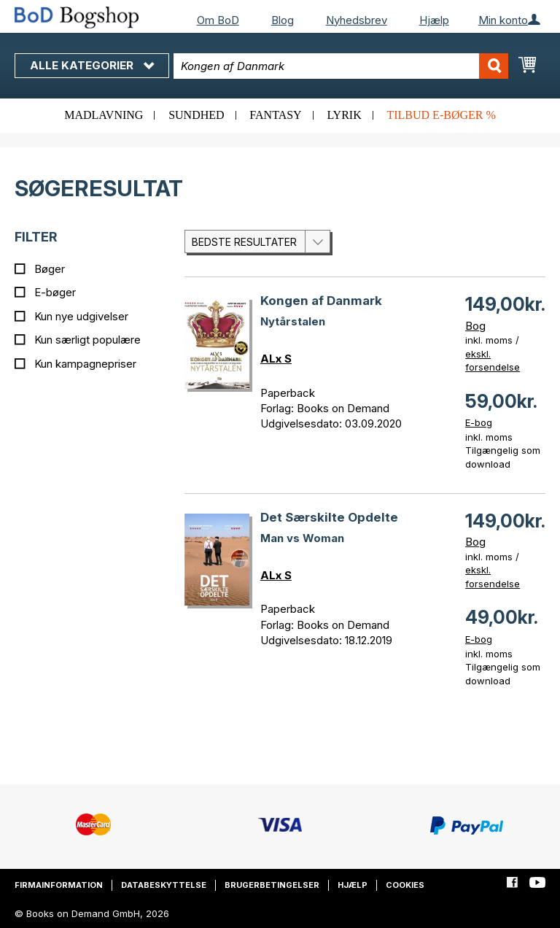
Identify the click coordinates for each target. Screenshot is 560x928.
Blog (283, 20)
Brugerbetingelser (272, 885)
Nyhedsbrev (357, 20)
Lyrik (344, 115)
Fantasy (275, 115)
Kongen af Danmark (321, 301)
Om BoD (218, 20)
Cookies (405, 885)
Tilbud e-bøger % (441, 115)
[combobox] (341, 66)
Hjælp (434, 20)
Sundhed (196, 115)
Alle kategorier (92, 65)
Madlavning (104, 115)
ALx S (276, 359)
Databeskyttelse (164, 885)
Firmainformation (59, 885)
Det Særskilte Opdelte (329, 517)
